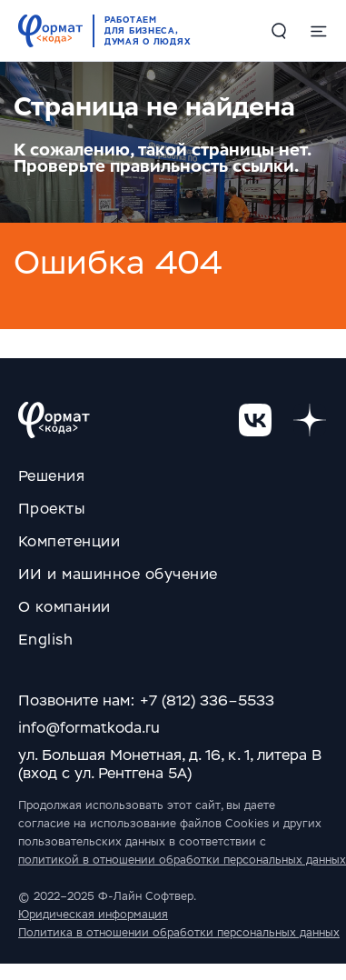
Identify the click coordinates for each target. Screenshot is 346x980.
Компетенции (69, 541)
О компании (64, 607)
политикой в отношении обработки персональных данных (182, 860)
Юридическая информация (93, 915)
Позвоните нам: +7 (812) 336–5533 (146, 700)
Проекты (52, 509)
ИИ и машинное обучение (118, 574)
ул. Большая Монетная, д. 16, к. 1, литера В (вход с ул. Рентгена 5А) (170, 764)
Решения (51, 476)
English (45, 640)
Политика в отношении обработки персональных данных (179, 933)
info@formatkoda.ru (89, 728)
